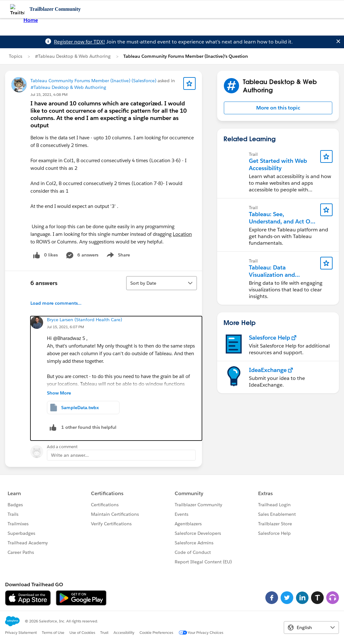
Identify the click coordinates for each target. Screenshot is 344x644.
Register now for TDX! (79, 42)
